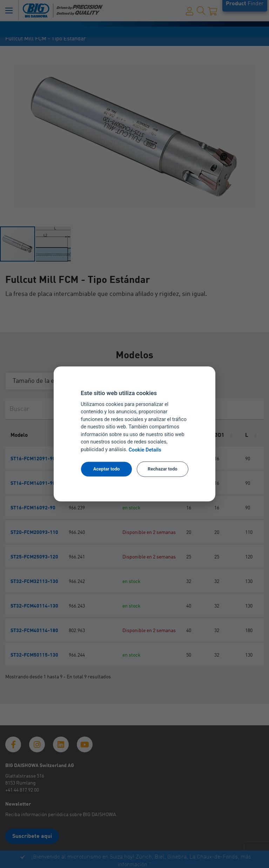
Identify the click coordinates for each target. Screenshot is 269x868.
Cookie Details (145, 450)
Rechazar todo (163, 469)
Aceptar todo (107, 469)
